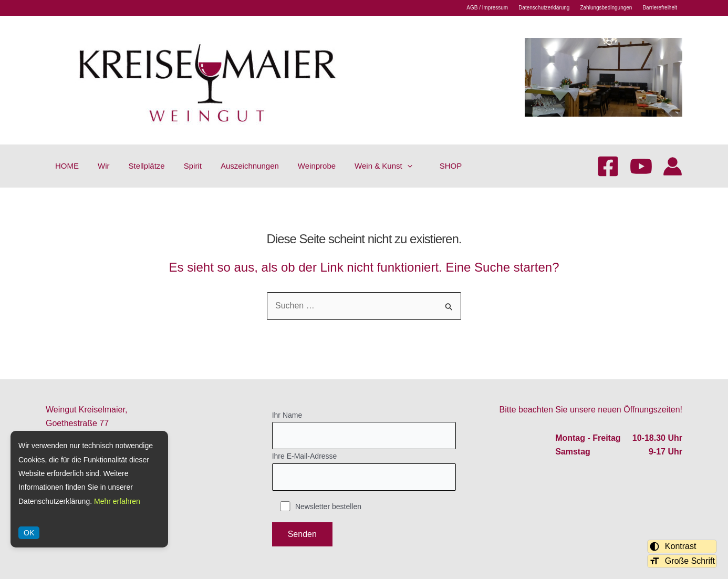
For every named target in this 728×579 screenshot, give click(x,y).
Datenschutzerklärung (544, 8)
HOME (67, 166)
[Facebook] (608, 166)
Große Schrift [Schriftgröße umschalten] (682, 561)
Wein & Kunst (383, 166)
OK (29, 533)
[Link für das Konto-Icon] (673, 166)
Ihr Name (364, 430)
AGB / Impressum (487, 8)
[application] (407, 166)
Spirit (193, 166)
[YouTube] (641, 166)
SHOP (451, 166)
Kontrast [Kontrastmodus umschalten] (673, 546)
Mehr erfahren (117, 501)
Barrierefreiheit (660, 8)
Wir (104, 166)
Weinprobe (317, 166)
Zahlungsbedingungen (606, 8)
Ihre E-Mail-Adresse (364, 471)
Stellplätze (147, 166)
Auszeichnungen (250, 166)
